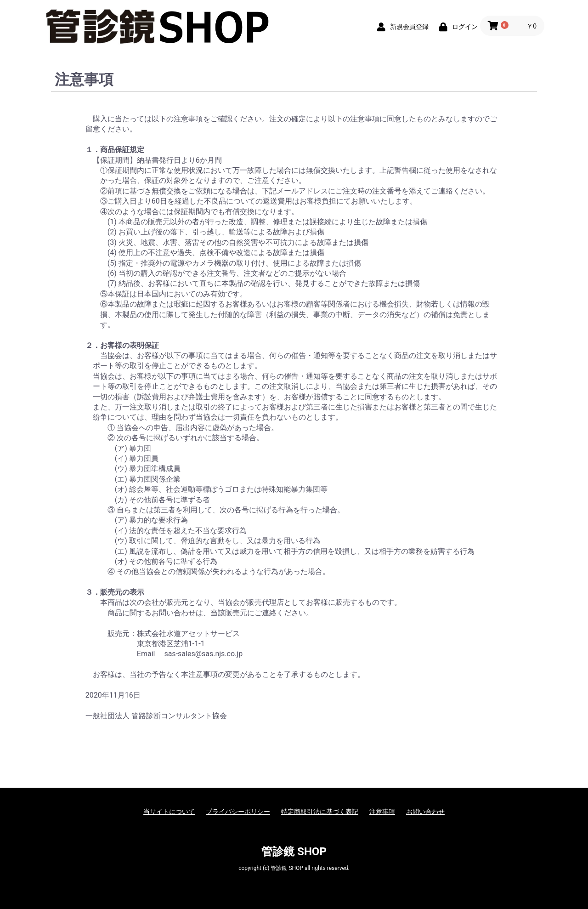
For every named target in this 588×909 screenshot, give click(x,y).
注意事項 (382, 812)
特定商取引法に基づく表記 (320, 812)
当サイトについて (169, 812)
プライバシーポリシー (238, 812)
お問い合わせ (425, 812)
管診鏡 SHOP (294, 852)
